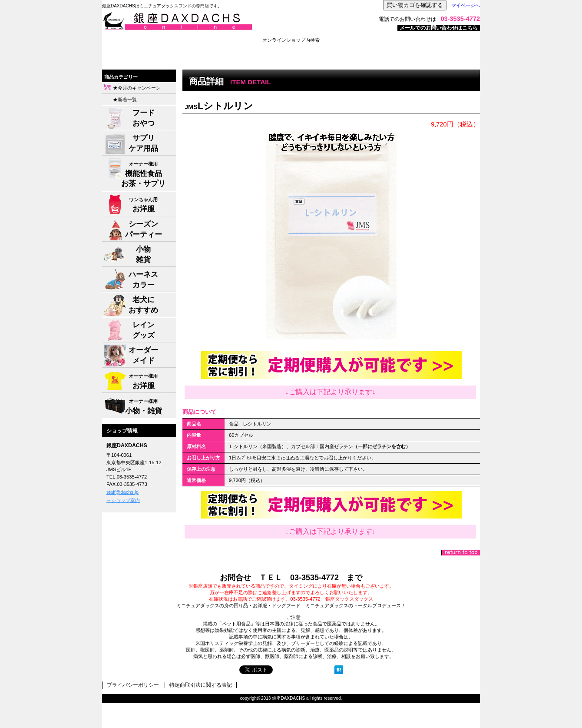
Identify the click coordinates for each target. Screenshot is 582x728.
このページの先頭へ (460, 553)
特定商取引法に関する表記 (201, 685)
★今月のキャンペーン (137, 88)
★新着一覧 (125, 100)
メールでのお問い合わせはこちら (439, 28)
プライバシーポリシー (133, 685)
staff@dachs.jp (122, 492)
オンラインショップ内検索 (291, 40)
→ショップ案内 (123, 500)
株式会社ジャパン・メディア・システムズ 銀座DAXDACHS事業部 (211, 21)
